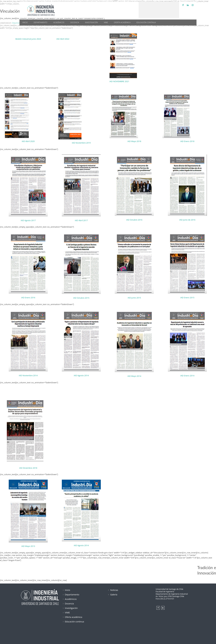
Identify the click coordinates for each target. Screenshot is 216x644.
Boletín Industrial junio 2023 (28, 39)
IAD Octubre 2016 (134, 220)
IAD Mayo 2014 (134, 376)
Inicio (25, 22)
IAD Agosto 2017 (28, 220)
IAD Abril (26, 141)
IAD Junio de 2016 (187, 220)
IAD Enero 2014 (187, 376)
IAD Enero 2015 (187, 298)
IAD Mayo (132, 141)
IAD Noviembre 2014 (28, 375)
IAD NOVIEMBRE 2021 (119, 81)
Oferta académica (122, 22)
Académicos (59, 22)
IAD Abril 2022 (63, 39)
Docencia (75, 22)
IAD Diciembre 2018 (28, 468)
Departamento (40, 22)
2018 (139, 141)
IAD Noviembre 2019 (81, 143)
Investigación (91, 22)
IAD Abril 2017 (81, 220)
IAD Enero (185, 141)
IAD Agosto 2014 (81, 375)
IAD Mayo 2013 (28, 546)
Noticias (114, 590)
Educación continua (146, 22)
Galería (114, 595)
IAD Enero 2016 (28, 298)
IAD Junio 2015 (134, 298)
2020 (32, 141)
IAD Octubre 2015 (81, 298)
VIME (106, 22)
